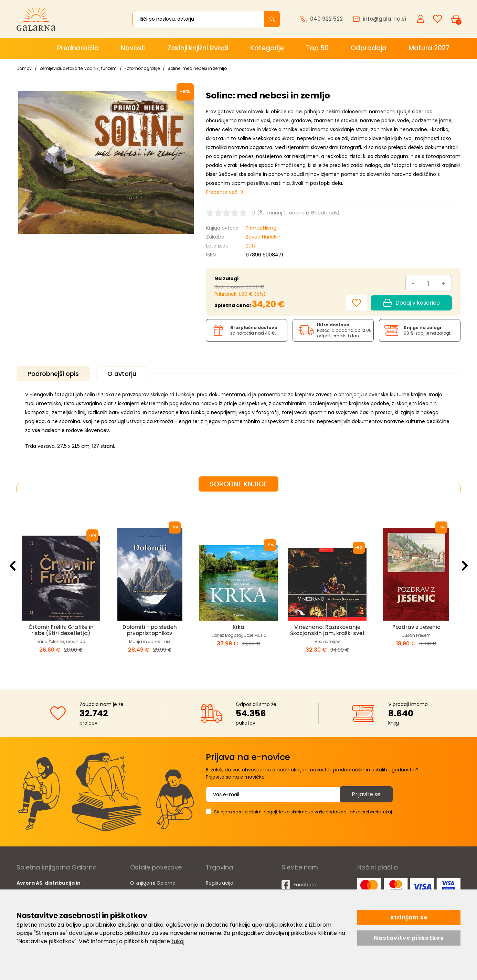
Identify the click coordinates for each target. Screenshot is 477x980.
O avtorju (122, 374)
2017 (251, 246)
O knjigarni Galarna (153, 883)
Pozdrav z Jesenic (416, 627)
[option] (61, 585)
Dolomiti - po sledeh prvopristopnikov (150, 630)
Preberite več (222, 192)
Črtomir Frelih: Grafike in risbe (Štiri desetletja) (61, 630)
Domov (24, 68)
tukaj (178, 941)
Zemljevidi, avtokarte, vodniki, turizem (78, 68)
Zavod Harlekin (263, 237)
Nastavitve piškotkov (409, 938)
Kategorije (267, 48)
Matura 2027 (429, 48)
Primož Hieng (261, 228)
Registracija (220, 883)
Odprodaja (369, 48)
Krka (238, 627)
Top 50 (317, 48)
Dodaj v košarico (411, 303)
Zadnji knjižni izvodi (198, 48)
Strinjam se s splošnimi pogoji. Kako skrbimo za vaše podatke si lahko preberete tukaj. (304, 812)
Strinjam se (409, 918)
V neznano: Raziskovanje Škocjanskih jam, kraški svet (327, 630)
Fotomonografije (142, 68)
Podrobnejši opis (53, 374)
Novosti (133, 48)
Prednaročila (78, 48)
